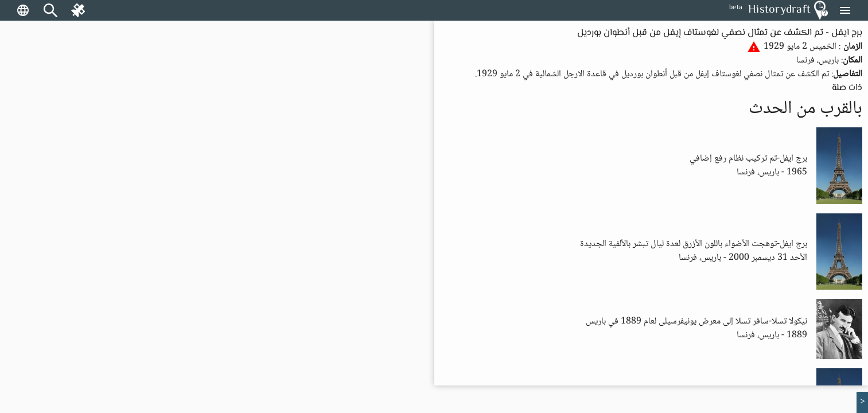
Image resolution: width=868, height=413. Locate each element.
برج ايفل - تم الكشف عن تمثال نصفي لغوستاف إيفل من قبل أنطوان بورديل (720, 33)
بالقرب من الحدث (805, 109)
